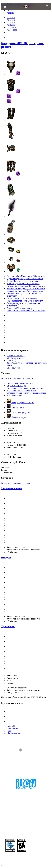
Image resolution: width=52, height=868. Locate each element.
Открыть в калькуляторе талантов (17, 378)
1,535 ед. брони (14, 368)
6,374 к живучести (15, 358)
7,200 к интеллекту (16, 355)
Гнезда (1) (11, 360)
